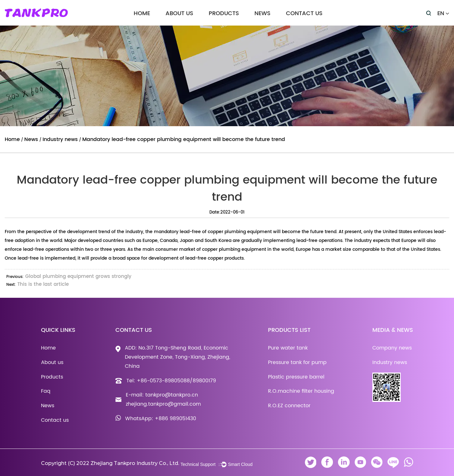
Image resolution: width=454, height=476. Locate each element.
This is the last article (43, 284)
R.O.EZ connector (289, 406)
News (262, 13)
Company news (392, 348)
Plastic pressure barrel (296, 377)
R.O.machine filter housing (301, 391)
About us (179, 13)
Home (142, 13)
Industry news (60, 139)
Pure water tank (288, 348)
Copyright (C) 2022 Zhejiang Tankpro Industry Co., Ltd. (110, 463)
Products (224, 13)
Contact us (304, 13)
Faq (46, 391)
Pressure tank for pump (297, 362)
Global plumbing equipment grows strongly (78, 276)
